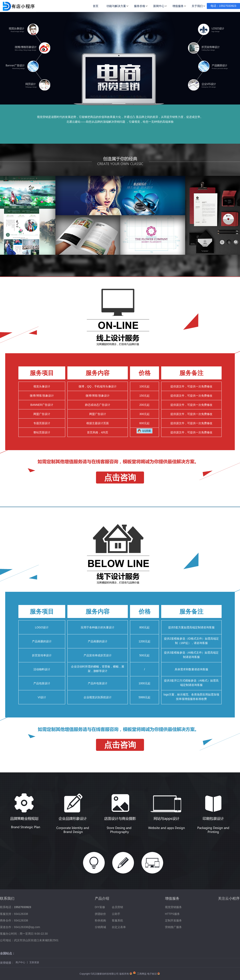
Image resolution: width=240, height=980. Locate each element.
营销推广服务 (173, 927)
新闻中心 (159, 6)
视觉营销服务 (173, 907)
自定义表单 (119, 927)
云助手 (116, 914)
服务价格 (140, 6)
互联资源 (34, 962)
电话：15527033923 (223, 6)
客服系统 (117, 920)
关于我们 (197, 6)
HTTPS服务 (172, 914)
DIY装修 (100, 907)
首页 (96, 6)
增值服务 (178, 6)
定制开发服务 (173, 920)
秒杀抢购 (100, 920)
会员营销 (117, 907)
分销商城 (100, 927)
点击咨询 (120, 478)
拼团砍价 (100, 914)
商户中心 (20, 962)
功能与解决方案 (116, 6)
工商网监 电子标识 (145, 974)
